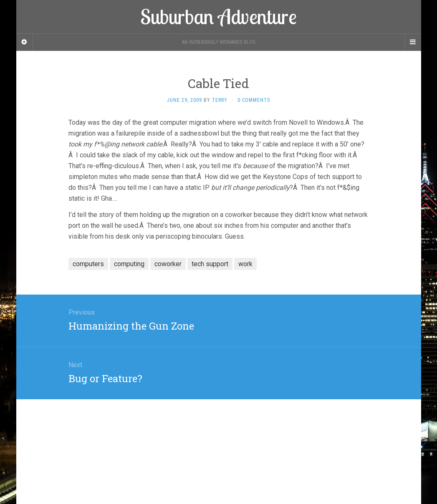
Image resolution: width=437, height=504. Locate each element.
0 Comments (254, 100)
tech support (210, 264)
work (245, 264)
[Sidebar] (25, 42)
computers (88, 264)
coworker (168, 264)
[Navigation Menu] (413, 42)
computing (129, 264)
